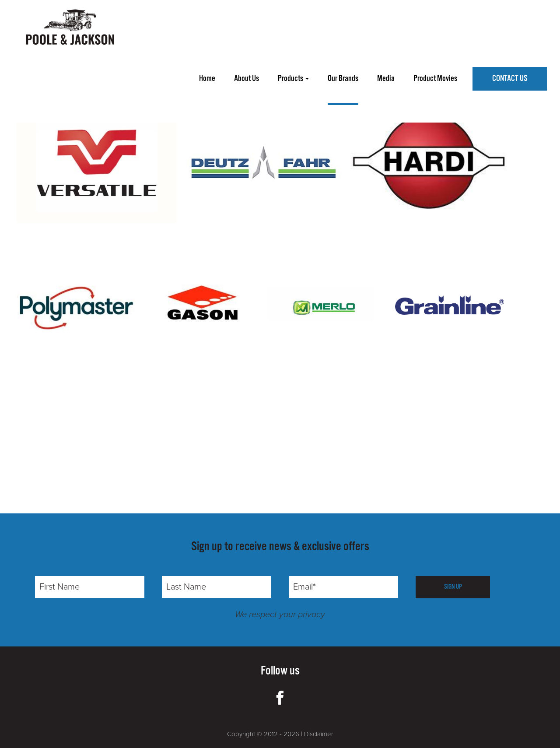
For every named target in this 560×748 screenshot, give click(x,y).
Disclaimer (319, 734)
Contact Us (510, 79)
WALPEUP (121, 90)
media (386, 79)
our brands (343, 79)
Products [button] (293, 79)
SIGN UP (453, 587)
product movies (435, 79)
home (207, 79)
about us (247, 79)
